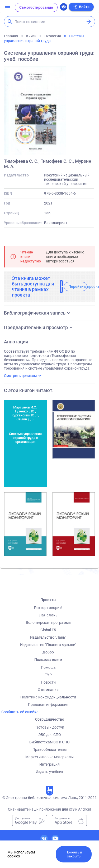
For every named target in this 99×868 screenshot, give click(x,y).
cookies (14, 856)
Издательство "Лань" (48, 637)
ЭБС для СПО (50, 735)
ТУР (48, 675)
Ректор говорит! (48, 608)
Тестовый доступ (49, 727)
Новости (48, 682)
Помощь (48, 667)
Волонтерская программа (48, 622)
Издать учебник (49, 772)
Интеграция (49, 764)
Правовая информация (48, 705)
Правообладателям (49, 749)
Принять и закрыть (74, 854)
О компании (48, 690)
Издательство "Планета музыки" (48, 645)
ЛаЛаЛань (48, 615)
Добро (48, 652)
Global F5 (48, 630)
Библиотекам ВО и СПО (49, 742)
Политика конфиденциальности (48, 697)
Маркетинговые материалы (49, 757)
